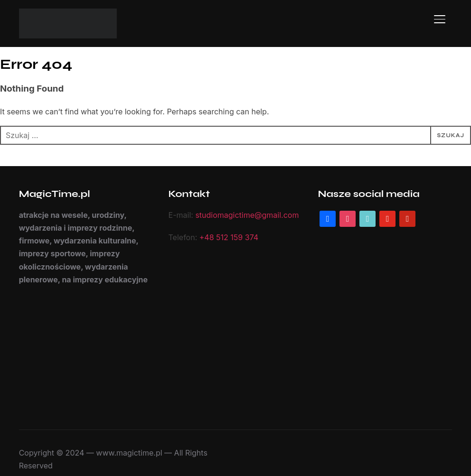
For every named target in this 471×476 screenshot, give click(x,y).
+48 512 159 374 (226, 238)
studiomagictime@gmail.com (243, 215)
